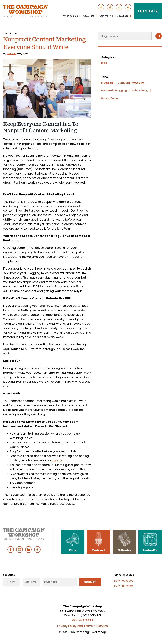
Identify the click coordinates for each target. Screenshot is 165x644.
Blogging (107, 83)
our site (57, 460)
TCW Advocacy (124, 581)
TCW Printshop (123, 586)
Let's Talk (148, 11)
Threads (128, 7)
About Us (89, 16)
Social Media (110, 98)
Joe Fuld (12, 53)
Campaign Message (131, 83)
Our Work (105, 16)
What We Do (70, 16)
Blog (104, 63)
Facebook (101, 7)
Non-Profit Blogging (114, 90)
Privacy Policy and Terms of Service (82, 626)
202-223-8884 (83, 620)
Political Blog (140, 90)
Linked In (119, 7)
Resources (122, 16)
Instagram (110, 7)
